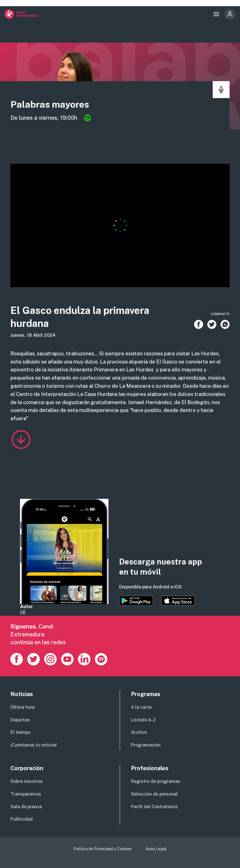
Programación (146, 745)
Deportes (20, 720)
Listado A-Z (143, 720)
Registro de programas (156, 781)
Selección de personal (154, 794)
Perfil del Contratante (154, 807)
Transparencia (26, 794)
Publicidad (22, 819)
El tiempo (20, 732)
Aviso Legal (156, 849)
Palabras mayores (51, 104)
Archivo (139, 732)
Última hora (23, 707)
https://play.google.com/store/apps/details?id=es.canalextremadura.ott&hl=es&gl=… (136, 601)
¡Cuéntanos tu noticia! (34, 745)
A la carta (141, 707)
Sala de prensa (26, 807)
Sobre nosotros (27, 781)
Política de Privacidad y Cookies (103, 849)
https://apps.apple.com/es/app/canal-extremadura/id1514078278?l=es (178, 601)
